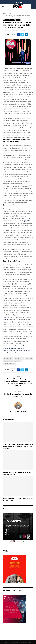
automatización (19, 358)
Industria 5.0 (18, 361)
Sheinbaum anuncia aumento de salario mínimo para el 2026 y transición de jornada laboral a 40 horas (18, 446)
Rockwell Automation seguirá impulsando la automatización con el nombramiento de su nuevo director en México (18, 382)
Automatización (7, 20)
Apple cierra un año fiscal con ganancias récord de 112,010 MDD (18, 499)
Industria (18, 20)
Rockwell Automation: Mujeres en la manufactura (18, 395)
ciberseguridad (24, 221)
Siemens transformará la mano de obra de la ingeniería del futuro (17, 473)
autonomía (29, 358)
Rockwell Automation (9, 364)
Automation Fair (16, 71)
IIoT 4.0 (13, 20)
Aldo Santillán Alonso (10, 30)
